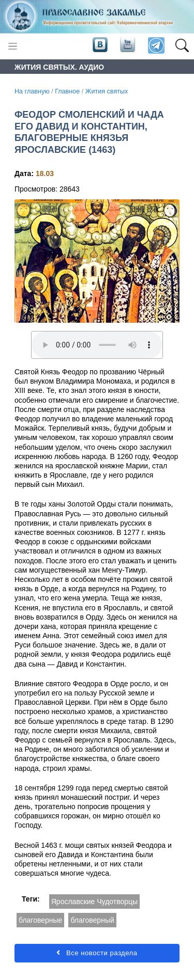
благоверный (92, 920)
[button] (182, 46)
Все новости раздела (97, 953)
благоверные (40, 920)
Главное (67, 91)
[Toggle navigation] (13, 46)
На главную (32, 91)
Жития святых (107, 91)
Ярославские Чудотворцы (94, 902)
